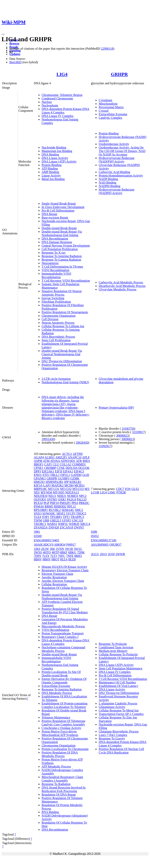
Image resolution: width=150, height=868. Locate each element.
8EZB (72, 559)
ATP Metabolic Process (56, 766)
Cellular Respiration (54, 584)
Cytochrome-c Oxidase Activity (62, 728)
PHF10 (54, 503)
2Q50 (111, 554)
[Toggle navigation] (3, 34)
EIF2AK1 (48, 471)
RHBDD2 (60, 506)
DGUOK (84, 468)
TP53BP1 (56, 517)
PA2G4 (71, 499)
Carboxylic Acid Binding (114, 172)
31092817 (105, 446)
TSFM (38, 520)
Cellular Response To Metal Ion (119, 710)
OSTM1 (52, 499)
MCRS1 (79, 485)
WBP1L (63, 524)
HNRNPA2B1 (55, 482)
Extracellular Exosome (113, 114)
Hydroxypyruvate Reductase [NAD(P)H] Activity (117, 160)
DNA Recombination (55, 239)
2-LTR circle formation (56, 379)
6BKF (64, 552)
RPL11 (72, 506)
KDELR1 (75, 482)
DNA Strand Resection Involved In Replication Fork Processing (64, 789)
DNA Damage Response (57, 242)
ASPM (38, 461)
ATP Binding (50, 168)
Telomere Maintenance (56, 717)
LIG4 (62, 74)
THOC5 (81, 513)
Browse (14, 44)
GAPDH (76, 475)
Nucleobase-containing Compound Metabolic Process (63, 649)
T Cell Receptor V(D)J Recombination (66, 281)
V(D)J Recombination (55, 270)
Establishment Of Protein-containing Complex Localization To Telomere (65, 705)
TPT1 (66, 517)
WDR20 (74, 524)
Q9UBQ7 (115, 545)
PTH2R (121, 492)
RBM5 (49, 506)
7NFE (70, 556)
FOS (128, 489)
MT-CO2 (66, 489)
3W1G (78, 549)
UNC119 (77, 520)
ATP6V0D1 (68, 461)
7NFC (61, 556)
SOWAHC (49, 513)
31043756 (128, 429)
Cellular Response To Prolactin (118, 654)
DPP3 (37, 471)
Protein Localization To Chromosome (65, 749)
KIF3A (38, 485)
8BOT (55, 559)
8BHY (47, 559)
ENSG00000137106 (104, 540)
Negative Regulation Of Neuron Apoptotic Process (62, 293)
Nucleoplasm (50, 105)
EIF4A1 (68, 471)
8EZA (64, 559)
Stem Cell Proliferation (56, 340)
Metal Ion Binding (53, 179)
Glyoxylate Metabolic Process (117, 289)
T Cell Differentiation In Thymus (62, 267)
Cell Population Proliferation (60, 249)
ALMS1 (50, 457)
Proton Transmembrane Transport (63, 633)
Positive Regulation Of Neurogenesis (65, 312)
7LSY (46, 556)
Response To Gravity (112, 738)
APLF (86, 457)
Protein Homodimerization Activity (121, 175)
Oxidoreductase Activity (114, 144)
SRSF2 (61, 513)
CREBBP (50, 468)
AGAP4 (39, 457)
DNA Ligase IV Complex (58, 116)
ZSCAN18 (66, 527)
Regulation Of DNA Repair (59, 795)
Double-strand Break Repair (59, 228)
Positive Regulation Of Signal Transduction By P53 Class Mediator (65, 611)
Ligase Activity (51, 175)
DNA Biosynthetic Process (58, 337)
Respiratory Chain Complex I (60, 637)
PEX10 (38, 503)
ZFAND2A (41, 527)
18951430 (48, 439)
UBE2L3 (56, 520)
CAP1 (48, 464)
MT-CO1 (54, 489)
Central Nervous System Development (66, 246)
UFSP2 (66, 520)
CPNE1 (39, 468)
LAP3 (47, 485)
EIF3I (58, 471)
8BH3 (78, 556)
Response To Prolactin (113, 644)
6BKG (72, 552)
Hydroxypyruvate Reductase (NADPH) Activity (117, 191)
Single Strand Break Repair (59, 204)
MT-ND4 (46, 492)
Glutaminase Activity (112, 707)
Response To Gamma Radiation (61, 260)
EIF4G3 (79, 471)
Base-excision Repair (55, 218)
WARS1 (52, 524)
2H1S (103, 554)
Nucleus (47, 102)
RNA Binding (50, 812)
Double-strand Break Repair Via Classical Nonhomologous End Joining (62, 354)
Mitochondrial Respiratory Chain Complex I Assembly (62, 779)
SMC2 (79, 510)
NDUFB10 (41, 496)
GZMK (75, 478)
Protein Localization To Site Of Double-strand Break (61, 674)
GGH (86, 475)
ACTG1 (67, 454)
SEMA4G (68, 510)
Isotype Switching (53, 298)
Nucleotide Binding (54, 147)
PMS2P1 (65, 503)
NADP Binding (108, 179)
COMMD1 (79, 464)
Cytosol (104, 111)
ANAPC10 (75, 457)
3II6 (52, 549)
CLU (56, 464)
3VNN (60, 549)
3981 (37, 532)
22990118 (107, 49)
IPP (67, 482)
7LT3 (54, 556)
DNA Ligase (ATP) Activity (59, 161)
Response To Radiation (56, 784)
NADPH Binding (109, 186)
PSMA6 (39, 506)
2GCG (95, 554)
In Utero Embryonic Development (63, 207)
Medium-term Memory (113, 651)
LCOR (95, 492)
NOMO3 (73, 496)
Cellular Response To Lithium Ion (63, 326)
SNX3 (38, 513)
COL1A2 (66, 464)
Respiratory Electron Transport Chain (65, 570)
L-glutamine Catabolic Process (118, 703)
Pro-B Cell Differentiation (58, 211)
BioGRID (15, 62)
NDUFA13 (72, 492)
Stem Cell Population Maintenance (121, 668)
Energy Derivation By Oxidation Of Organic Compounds (64, 681)
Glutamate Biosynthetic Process (119, 731)
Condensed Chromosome (57, 98)
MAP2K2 (58, 485)
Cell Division (50, 319)
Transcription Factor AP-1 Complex (121, 714)
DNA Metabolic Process (57, 693)
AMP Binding (50, 172)
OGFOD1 (40, 499)
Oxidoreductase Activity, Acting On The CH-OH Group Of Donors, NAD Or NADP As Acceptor (122, 151)
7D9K (81, 552)
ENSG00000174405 (46, 540)
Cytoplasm (105, 100)
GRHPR (119, 74)
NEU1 (52, 496)
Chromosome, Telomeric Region (62, 95)
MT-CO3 (78, 489)
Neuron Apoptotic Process (58, 323)
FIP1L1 (65, 475)
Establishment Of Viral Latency (118, 686)
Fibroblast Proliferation (56, 302)
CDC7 (120, 489)
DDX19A (71, 468)
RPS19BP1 (41, 510)
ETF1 (46, 475)
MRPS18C (41, 489)
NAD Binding (107, 182)
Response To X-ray (54, 253)
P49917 (71, 545)
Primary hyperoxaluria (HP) (116, 408)
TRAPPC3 (77, 517)
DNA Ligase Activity (55, 158)
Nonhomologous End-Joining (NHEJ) (65, 382)
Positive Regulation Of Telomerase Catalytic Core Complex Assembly (63, 723)
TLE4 (37, 517)
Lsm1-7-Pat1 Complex (113, 735)
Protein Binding (52, 165)
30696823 (122, 436)
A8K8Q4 (60, 545)
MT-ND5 (59, 492)
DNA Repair (49, 214)
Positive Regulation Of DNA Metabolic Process (60, 754)
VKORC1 (40, 524)
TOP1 (46, 517)
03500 (38, 536)
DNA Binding (50, 154)
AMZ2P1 (61, 457)
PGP (46, 503)
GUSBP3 (64, 478)
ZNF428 (54, 527)
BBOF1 (39, 464)
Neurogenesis (50, 263)
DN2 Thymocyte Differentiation (62, 361)
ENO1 (38, 475)
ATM (46, 461)
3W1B (69, 549)
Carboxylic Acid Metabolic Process (121, 282)
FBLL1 (55, 475)
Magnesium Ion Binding (57, 151)
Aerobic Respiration (54, 577)
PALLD (82, 499)
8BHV (38, 559)
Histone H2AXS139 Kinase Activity (64, 567)
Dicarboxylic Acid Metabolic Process (122, 286)
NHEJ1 (62, 496)
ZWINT (79, 527)
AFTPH (78, 454)
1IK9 (37, 549)
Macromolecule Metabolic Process (63, 626)
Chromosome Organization (58, 316)
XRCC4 (85, 524)
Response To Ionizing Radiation (62, 256)
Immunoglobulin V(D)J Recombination (56, 275)
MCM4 (69, 485)
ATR (79, 461)
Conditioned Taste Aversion (116, 647)
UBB (46, 520)
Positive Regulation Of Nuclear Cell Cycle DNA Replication (121, 751)
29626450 (82, 443)
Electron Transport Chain (57, 574)
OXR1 (62, 499)
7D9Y (38, 556)
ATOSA (55, 461)
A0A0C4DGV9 (44, 545)
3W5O (38, 552)
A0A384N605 (100, 545)
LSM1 (112, 492)
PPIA (75, 503)
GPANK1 (40, 478)
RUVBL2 (55, 510)
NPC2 (83, 496)
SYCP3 (71, 513)
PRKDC (84, 503)
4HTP (55, 552)
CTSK (61, 468)
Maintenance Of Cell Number (117, 682)
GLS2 (135, 489)
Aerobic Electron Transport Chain (63, 581)
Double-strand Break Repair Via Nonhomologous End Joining (62, 233)
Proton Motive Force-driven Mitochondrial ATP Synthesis (60, 733)
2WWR (120, 554)
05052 (95, 536)
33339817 (138, 432)
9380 (94, 532)
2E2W (45, 549)
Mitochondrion (108, 104)
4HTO (47, 552)
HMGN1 (39, 482)
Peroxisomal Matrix (111, 107)
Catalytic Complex (110, 118)
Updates (15, 54)
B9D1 (86, 461)
